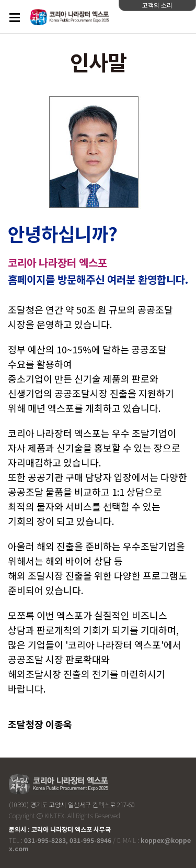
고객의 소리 (157, 5)
